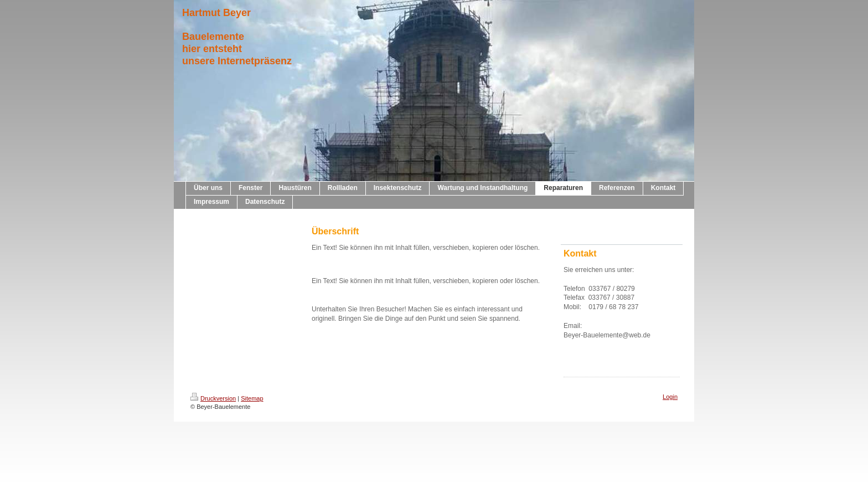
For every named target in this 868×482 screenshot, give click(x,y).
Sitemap (252, 398)
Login (670, 397)
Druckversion (213, 398)
